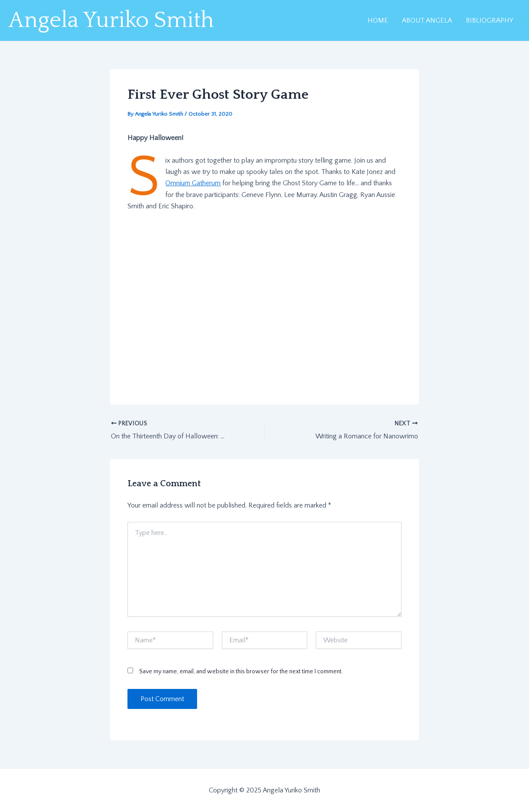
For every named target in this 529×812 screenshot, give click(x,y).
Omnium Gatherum (193, 183)
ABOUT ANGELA (427, 20)
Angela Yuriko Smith (111, 20)
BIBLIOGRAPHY (490, 20)
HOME (378, 20)
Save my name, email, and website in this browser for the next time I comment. (241, 672)
